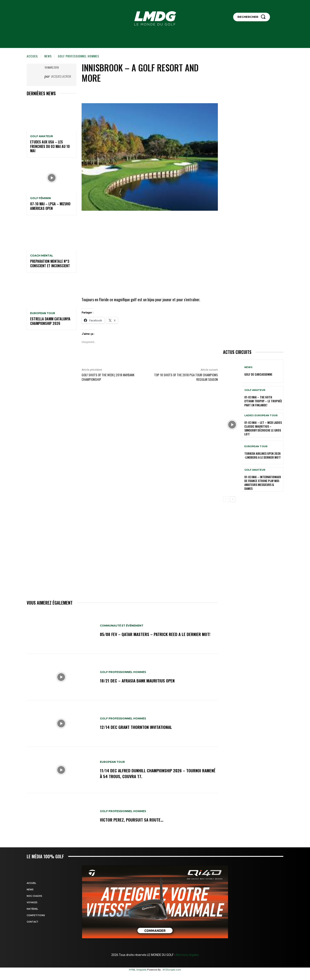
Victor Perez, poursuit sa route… (132, 820)
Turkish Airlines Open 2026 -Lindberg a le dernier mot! (263, 455)
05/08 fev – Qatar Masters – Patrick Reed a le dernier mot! (157, 634)
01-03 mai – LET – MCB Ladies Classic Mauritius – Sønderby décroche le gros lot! (263, 428)
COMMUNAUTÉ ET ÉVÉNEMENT (122, 626)
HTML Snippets (138, 970)
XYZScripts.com (172, 970)
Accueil (32, 56)
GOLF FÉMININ (40, 198)
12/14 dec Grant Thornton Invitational (137, 727)
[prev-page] (226, 499)
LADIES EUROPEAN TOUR (261, 416)
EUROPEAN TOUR (43, 313)
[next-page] (233, 499)
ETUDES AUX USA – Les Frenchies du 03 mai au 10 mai (50, 146)
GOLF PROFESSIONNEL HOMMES (78, 56)
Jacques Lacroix (61, 76)
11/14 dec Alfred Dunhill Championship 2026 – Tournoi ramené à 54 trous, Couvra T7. (152, 773)
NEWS (48, 56)
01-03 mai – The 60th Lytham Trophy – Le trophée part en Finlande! (263, 401)
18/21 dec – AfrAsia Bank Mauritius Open (139, 680)
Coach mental (42, 256)
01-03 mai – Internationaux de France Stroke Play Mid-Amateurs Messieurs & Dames (263, 483)
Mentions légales (187, 955)
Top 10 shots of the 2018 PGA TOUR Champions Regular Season (186, 377)
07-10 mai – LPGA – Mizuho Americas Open (50, 206)
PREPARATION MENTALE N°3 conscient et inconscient (50, 263)
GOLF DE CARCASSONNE (258, 374)
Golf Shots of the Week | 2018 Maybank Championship (108, 377)
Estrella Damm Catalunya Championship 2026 (50, 321)
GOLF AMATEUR (42, 136)
